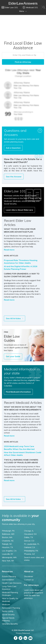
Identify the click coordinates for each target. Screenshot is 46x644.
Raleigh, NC (7, 544)
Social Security (8, 614)
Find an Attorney (23, 62)
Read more (9, 250)
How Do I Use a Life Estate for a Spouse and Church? (23, 161)
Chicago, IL (29, 531)
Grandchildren (8, 580)
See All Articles (15, 318)
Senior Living (8, 611)
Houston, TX (7, 547)
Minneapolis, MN (9, 557)
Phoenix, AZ (29, 554)
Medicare (6, 604)
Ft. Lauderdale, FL (32, 544)
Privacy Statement (23, 633)
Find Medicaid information (18, 392)
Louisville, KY (7, 554)
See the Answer (14, 177)
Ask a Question (13, 148)
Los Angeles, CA (9, 551)
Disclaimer (29, 576)
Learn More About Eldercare (19, 210)
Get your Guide (13, 356)
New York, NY (8, 561)
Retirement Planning (11, 608)
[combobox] (23, 55)
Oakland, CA (30, 547)
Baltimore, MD (8, 534)
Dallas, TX (28, 537)
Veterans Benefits (10, 624)
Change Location (23, 76)
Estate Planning (9, 576)
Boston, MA (7, 537)
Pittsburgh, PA (8, 531)
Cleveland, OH (30, 534)
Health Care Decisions (12, 583)
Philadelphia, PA (31, 551)
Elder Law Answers (23, 3)
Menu (23, 11)
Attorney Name (22, 83)
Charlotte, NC (8, 541)
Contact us (29, 580)
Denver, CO (29, 541)
